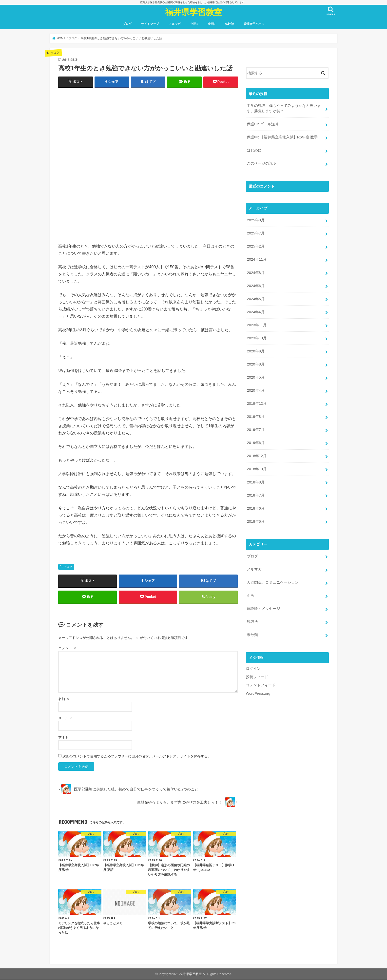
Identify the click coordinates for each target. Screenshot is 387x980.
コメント (67, 648)
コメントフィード (261, 684)
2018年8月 (256, 481)
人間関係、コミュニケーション (273, 581)
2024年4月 (256, 311)
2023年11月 (257, 324)
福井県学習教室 (194, 12)
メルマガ (175, 24)
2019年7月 (256, 429)
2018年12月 (257, 455)
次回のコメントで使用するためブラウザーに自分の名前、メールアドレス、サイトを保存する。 (137, 756)
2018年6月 (256, 507)
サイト (63, 737)
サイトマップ (150, 24)
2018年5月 (256, 520)
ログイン (253, 667)
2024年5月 (256, 298)
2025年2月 (256, 246)
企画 (251, 594)
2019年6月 (256, 442)
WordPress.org (258, 692)
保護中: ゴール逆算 (263, 124)
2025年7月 (256, 233)
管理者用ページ (254, 24)
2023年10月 (257, 337)
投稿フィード (257, 675)
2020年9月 (256, 350)
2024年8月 (256, 272)
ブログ (127, 24)
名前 (64, 699)
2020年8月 (256, 364)
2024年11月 (257, 259)
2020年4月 (256, 390)
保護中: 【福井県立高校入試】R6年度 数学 (282, 137)
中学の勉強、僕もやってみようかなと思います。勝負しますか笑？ (284, 108)
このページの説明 (262, 163)
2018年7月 (256, 494)
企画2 (212, 24)
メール (66, 718)
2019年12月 (257, 403)
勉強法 (252, 620)
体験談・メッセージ (263, 607)
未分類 (252, 633)
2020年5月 (256, 377)
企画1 (194, 24)
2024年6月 (256, 285)
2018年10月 (257, 468)
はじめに (254, 150)
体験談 (230, 24)
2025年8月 (256, 220)
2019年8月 (256, 416)
